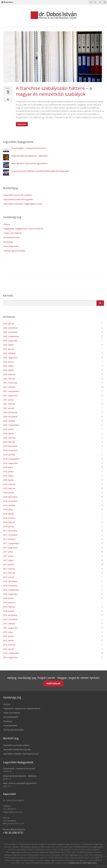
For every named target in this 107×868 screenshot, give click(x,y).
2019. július (8, 467)
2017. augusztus (10, 548)
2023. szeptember (11, 336)
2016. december (10, 581)
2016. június (8, 598)
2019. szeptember (11, 459)
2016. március (9, 602)
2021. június (8, 400)
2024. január (9, 324)
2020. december (10, 412)
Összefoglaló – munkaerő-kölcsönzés (29, 148)
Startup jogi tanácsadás (14, 251)
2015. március (9, 645)
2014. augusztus (10, 657)
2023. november (10, 332)
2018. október (9, 505)
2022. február (9, 379)
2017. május (8, 560)
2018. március (9, 518)
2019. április (8, 480)
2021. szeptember (11, 391)
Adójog (7, 224)
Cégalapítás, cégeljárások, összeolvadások (23, 229)
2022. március (9, 374)
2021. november (10, 383)
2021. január (9, 408)
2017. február (9, 573)
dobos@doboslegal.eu (14, 829)
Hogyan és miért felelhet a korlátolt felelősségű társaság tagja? (40, 171)
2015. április (8, 640)
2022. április (8, 370)
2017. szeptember (11, 543)
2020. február (9, 442)
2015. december (10, 615)
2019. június (8, 471)
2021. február (9, 404)
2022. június (8, 362)
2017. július (8, 552)
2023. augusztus (10, 341)
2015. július (8, 632)
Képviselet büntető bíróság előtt (18, 199)
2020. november (10, 417)
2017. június (8, 556)
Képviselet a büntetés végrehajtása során (23, 204)
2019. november (10, 450)
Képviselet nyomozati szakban (18, 195)
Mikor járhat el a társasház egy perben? (30, 163)
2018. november (10, 501)
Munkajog (8, 242)
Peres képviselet (11, 246)
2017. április (8, 564)
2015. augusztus (10, 628)
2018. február (9, 522)
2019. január (9, 493)
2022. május (8, 366)
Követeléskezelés (12, 237)
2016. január (9, 611)
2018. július (8, 509)
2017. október (9, 539)
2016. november (10, 586)
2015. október (9, 624)
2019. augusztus (10, 463)
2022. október (9, 353)
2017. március (9, 569)
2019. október (9, 455)
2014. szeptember (11, 653)
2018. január (9, 526)
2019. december (10, 446)
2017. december (10, 531)
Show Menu (7, 2)
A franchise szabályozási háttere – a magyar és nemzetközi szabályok (54, 91)
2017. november (10, 535)
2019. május (8, 476)
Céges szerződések (13, 233)
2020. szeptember (11, 425)
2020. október (9, 421)
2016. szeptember (11, 590)
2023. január (9, 349)
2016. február (9, 607)
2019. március (9, 484)
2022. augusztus (10, 357)
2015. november (10, 619)
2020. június (8, 429)
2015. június (8, 636)
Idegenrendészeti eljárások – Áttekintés (30, 156)
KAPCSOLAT (53, 683)
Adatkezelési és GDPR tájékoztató (83, 863)
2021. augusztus (10, 395)
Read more (22, 124)
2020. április (8, 433)
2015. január (9, 649)
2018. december (10, 497)
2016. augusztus (10, 594)
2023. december (10, 328)
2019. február (9, 488)
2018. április (8, 514)
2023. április (8, 345)
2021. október (9, 387)
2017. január (9, 577)
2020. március (9, 438)
